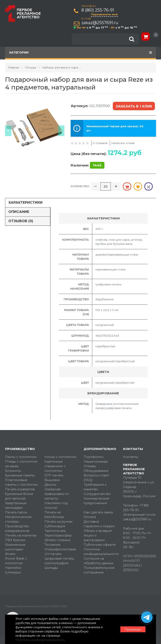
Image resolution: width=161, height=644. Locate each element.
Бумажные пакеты (20, 475)
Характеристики (25, 203)
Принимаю (133, 630)
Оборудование (96, 471)
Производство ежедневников (17, 528)
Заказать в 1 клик (134, 106)
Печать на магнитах (21, 535)
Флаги (10, 554)
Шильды (51, 568)
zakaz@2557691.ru (100, 23)
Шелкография (56, 563)
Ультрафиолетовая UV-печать (60, 552)
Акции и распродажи (94, 538)
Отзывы (90, 466)
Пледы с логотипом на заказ (21, 464)
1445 (97, 165)
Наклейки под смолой (56, 505)
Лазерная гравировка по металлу (57, 494)
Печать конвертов (20, 489)
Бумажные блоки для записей (19, 496)
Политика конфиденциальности (100, 552)
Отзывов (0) (21, 221)
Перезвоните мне (104, 14)
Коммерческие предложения (96, 501)
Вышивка (52, 480)
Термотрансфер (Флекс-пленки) (58, 538)
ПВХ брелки (15, 540)
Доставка (91, 521)
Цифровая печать (59, 558)
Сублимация (55, 526)
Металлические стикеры (18, 519)
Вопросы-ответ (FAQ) (96, 478)
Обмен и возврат (98, 531)
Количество (80, 186)
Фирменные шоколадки (15, 547)
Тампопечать (55, 531)
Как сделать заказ (98, 512)
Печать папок (16, 512)
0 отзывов (100, 143)
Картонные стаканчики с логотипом (55, 466)
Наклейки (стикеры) (13, 570)
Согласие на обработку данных (99, 561)
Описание (19, 212)
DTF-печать (54, 475)
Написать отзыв (123, 143)
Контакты (131, 457)
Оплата (90, 517)
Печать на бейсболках (54, 515)
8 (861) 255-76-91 (98, 10)
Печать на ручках (58, 521)
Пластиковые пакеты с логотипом (21, 482)
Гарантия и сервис (99, 526)
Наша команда (96, 461)
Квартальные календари (16, 505)
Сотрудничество (97, 494)
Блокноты (13, 471)
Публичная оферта (100, 545)
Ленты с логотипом (21, 457)
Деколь (50, 485)
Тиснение (52, 545)
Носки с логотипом (60, 457)
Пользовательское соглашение (99, 570)
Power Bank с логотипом (16, 561)
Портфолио (93, 457)
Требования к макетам (95, 487)
